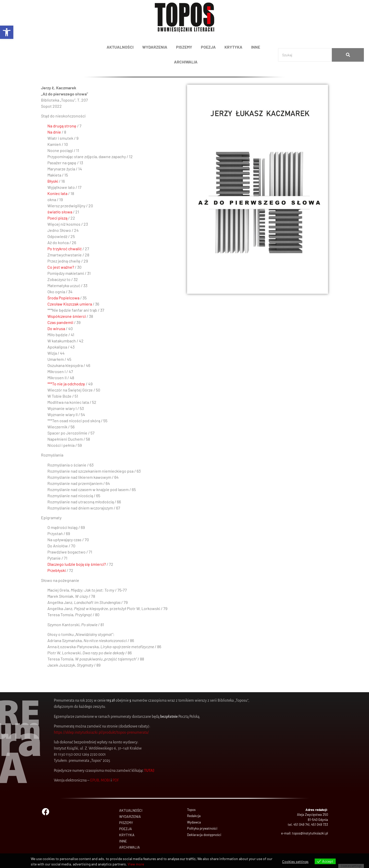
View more (136, 864)
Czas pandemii (60, 322)
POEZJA (208, 47)
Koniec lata (57, 193)
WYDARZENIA (155, 47)
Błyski (53, 181)
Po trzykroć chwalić (65, 249)
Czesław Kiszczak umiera (70, 304)
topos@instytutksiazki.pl (310, 833)
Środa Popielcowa (63, 298)
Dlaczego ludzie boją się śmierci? (77, 564)
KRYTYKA (233, 47)
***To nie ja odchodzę (66, 384)
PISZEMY (184, 47)
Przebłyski (57, 570)
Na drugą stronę (62, 126)
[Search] (305, 55)
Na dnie (54, 132)
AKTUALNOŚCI (120, 47)
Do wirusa (56, 328)
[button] (7, 32)
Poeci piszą (57, 218)
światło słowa (60, 212)
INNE (256, 47)
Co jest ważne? (61, 267)
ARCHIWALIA (186, 62)
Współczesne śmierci (67, 316)
